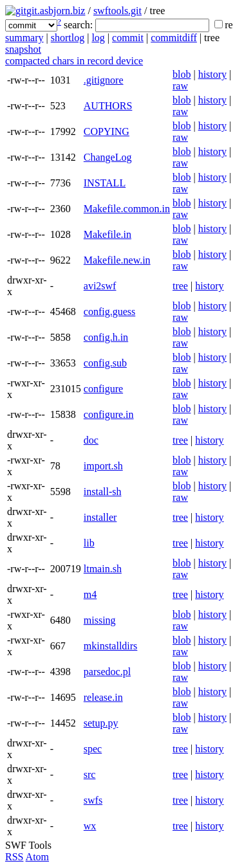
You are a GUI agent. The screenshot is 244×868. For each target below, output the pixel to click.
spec (93, 749)
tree (180, 286)
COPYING (107, 131)
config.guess (109, 312)
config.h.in (106, 337)
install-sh (103, 492)
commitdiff (174, 38)
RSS (14, 857)
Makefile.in (108, 234)
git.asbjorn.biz (56, 11)
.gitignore (104, 80)
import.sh (103, 466)
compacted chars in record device (74, 61)
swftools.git (117, 11)
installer (100, 517)
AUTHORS (108, 106)
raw (180, 86)
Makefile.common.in (127, 209)
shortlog (68, 38)
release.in (103, 697)
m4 (90, 594)
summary (24, 38)
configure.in (109, 414)
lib (89, 543)
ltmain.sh (103, 569)
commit (128, 38)
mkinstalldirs (111, 646)
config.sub (105, 363)
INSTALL (105, 183)
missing (100, 620)
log (98, 38)
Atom (37, 857)
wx (90, 826)
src (90, 774)
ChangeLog (108, 157)
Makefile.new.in (117, 260)
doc (91, 440)
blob (182, 74)
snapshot (23, 49)
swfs (93, 800)
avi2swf (100, 286)
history (212, 74)
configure (103, 389)
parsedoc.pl (107, 672)
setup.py (101, 723)
